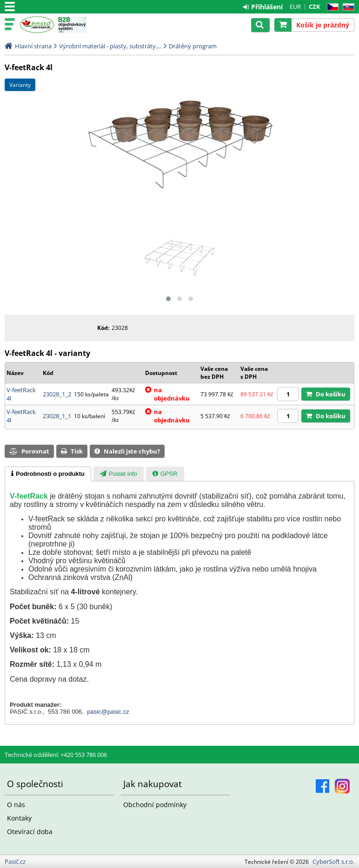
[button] (168, 299)
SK (347, 7)
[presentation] (48, 474)
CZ (331, 7)
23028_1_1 (57, 416)
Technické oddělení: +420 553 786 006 (56, 755)
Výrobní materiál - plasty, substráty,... (110, 46)
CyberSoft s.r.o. (333, 861)
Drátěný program (193, 46)
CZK (315, 7)
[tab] (48, 474)
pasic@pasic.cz (108, 712)
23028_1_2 (57, 394)
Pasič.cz (37, 25)
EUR (295, 7)
